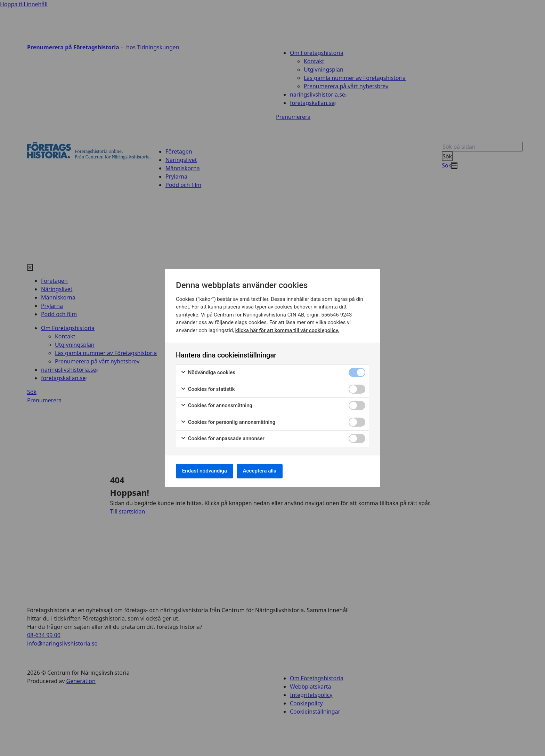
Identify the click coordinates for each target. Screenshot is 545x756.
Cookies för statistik (208, 388)
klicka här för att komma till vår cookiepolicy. (287, 329)
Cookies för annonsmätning (216, 405)
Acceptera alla (266, 471)
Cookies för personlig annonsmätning (228, 421)
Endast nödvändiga (207, 471)
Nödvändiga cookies (208, 372)
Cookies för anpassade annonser (222, 438)
